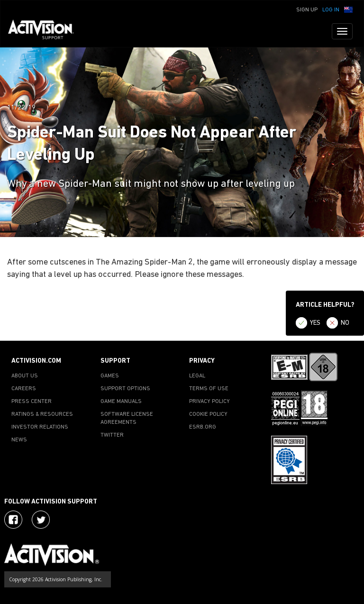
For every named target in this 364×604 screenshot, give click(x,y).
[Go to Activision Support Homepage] (46, 31)
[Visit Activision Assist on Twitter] (41, 520)
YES (315, 323)
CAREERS (24, 389)
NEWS (19, 440)
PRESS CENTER (32, 402)
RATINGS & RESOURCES (42, 414)
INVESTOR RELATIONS (40, 427)
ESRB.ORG (203, 427)
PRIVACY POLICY (209, 402)
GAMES (110, 376)
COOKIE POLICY (208, 414)
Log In (331, 10)
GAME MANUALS (121, 402)
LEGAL (197, 376)
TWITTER (112, 435)
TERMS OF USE (209, 389)
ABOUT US (25, 376)
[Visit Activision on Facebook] (13, 520)
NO (345, 323)
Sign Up (307, 10)
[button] (348, 9)
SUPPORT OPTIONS (125, 389)
